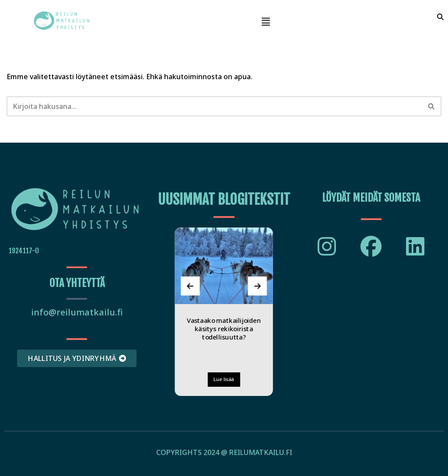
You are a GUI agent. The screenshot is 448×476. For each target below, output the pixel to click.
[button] (266, 21)
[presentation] (191, 286)
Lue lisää (224, 379)
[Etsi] (214, 106)
